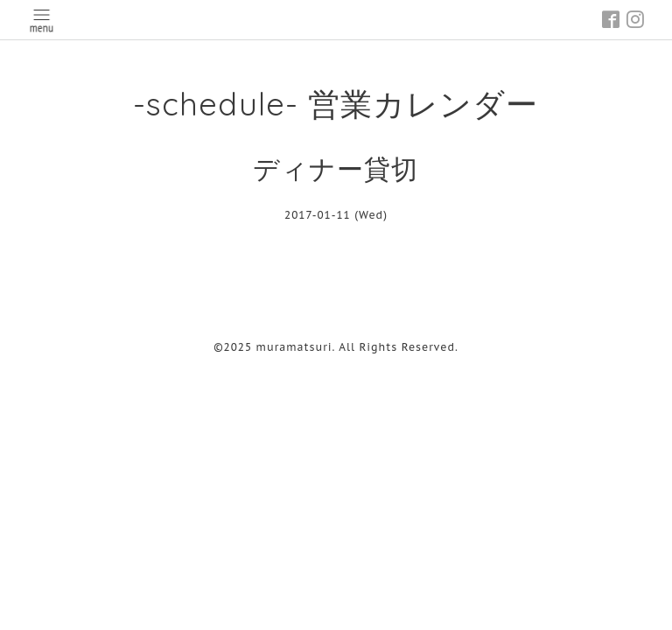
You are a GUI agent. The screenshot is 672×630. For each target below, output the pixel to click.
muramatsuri (294, 347)
